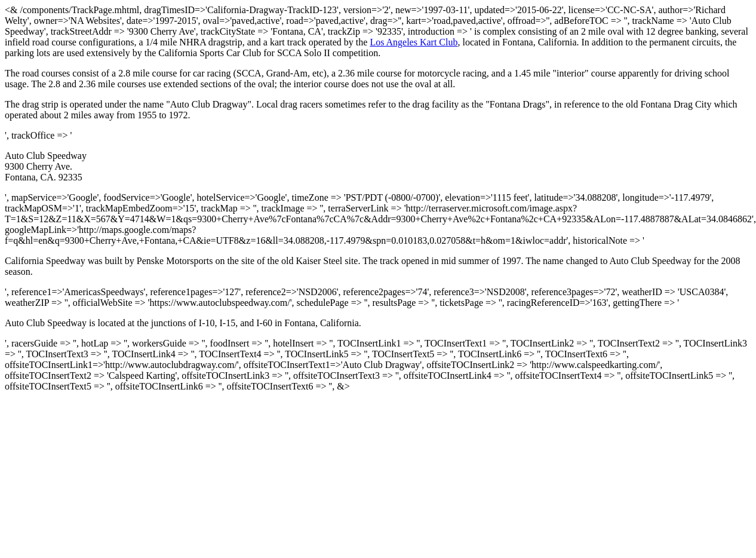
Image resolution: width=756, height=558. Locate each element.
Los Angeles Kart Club (414, 42)
